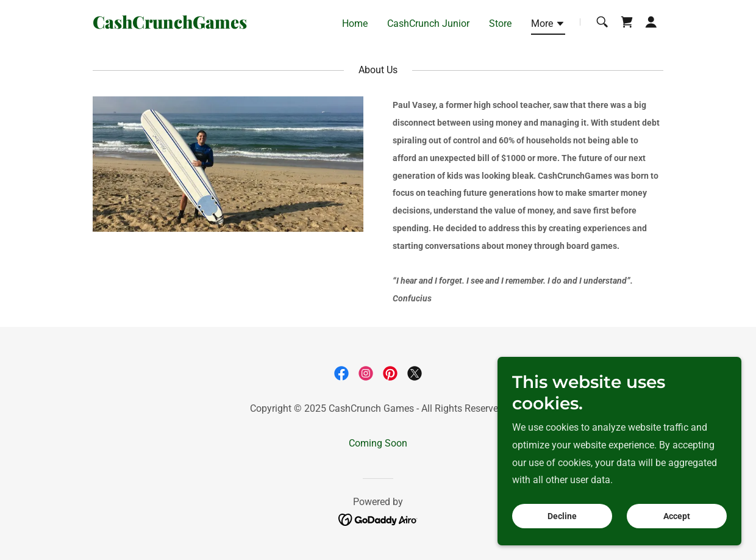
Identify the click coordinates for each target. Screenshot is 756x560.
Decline (562, 516)
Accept (677, 516)
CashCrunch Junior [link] (428, 23)
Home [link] (355, 23)
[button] (548, 26)
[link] (193, 25)
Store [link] (500, 23)
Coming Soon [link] (378, 443)
